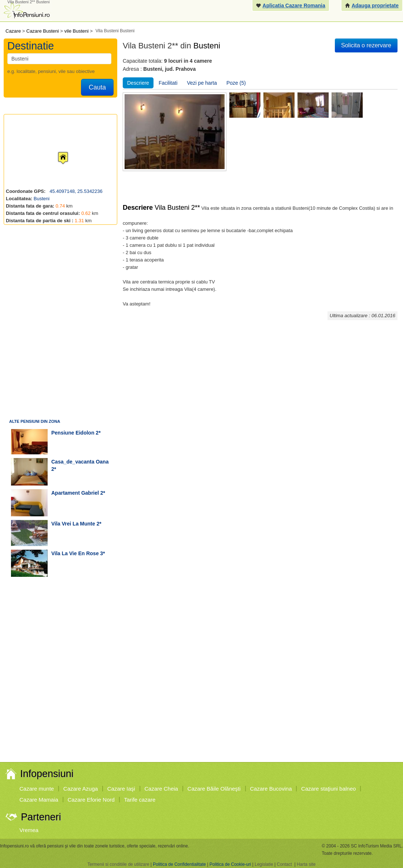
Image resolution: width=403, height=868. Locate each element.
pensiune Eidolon (73, 433)
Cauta (97, 87)
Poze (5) (236, 83)
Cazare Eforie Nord (91, 800)
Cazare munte (37, 789)
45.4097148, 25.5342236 (75, 191)
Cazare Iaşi (121, 789)
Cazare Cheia (161, 789)
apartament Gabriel (75, 493)
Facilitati (168, 83)
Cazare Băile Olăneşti (214, 789)
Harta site (306, 864)
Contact (284, 864)
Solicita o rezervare (366, 45)
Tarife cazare (140, 800)
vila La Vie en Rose (75, 553)
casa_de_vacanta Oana (80, 462)
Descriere (138, 83)
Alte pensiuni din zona (35, 421)
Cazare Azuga (81, 789)
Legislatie (264, 864)
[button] (57, 151)
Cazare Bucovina (271, 789)
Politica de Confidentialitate (179, 864)
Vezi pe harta (202, 83)
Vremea (29, 830)
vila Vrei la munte (73, 524)
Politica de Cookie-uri (230, 864)
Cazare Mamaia (39, 800)
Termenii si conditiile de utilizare (119, 864)
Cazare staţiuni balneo (328, 789)
